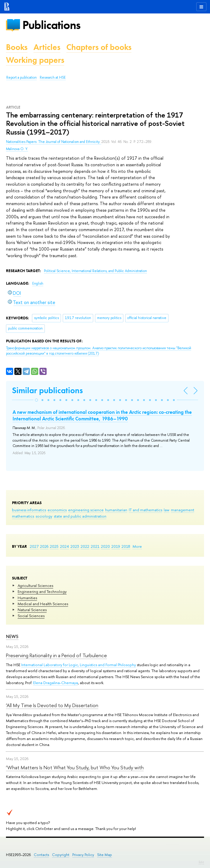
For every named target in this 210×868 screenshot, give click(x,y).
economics (57, 510)
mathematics (23, 516)
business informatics (29, 510)
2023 (75, 546)
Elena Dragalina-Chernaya (56, 683)
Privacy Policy (83, 855)
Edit (201, 862)
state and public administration (80, 516)
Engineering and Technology (42, 591)
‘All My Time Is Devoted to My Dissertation (52, 705)
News (12, 636)
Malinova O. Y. (17, 149)
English (38, 283)
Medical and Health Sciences (43, 604)
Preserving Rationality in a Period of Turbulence (56, 655)
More (137, 546)
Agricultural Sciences (35, 585)
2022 (85, 546)
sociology (44, 516)
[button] (36, 400)
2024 (65, 546)
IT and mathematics (145, 510)
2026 (44, 546)
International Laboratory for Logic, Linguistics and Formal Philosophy (79, 665)
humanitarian (116, 510)
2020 (105, 546)
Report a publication (22, 77)
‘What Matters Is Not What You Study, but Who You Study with (75, 767)
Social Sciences (31, 616)
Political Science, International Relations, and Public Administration (95, 271)
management (183, 510)
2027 (34, 546)
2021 (95, 546)
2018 (126, 546)
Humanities (27, 598)
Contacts (41, 855)
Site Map (105, 855)
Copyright (61, 855)
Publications (51, 25)
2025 (54, 546)
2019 (116, 546)
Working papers (35, 60)
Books (17, 47)
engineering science (86, 510)
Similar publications (47, 390)
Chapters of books (99, 47)
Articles (47, 47)
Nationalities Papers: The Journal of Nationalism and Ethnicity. (54, 142)
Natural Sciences (32, 610)
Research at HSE (53, 77)
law (167, 510)
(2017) (99, 351)
